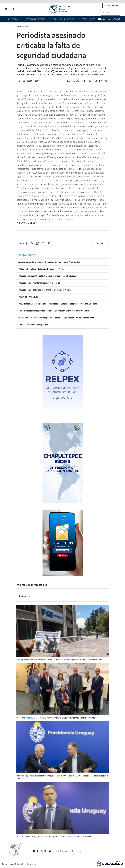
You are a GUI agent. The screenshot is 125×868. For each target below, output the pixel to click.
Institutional (12, 19)
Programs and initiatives (64, 19)
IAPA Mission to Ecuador (29, 297)
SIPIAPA (19, 26)
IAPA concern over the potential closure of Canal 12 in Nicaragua (47, 276)
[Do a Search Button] (14, 9)
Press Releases (89, 19)
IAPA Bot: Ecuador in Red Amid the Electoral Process (42, 269)
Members (117, 19)
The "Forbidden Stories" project (33, 325)
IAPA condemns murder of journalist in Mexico (39, 283)
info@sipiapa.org (61, 851)
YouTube (34, 851)
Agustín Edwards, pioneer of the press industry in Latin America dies (49, 262)
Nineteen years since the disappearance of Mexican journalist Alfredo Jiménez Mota (56, 318)
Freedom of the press (36, 19)
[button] (111, 6)
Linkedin (50, 851)
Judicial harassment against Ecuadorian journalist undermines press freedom (54, 311)
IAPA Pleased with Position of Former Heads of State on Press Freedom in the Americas (58, 304)
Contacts (79, 851)
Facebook (38, 851)
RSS (72, 851)
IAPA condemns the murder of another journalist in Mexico (45, 290)
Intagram (46, 851)
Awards (101, 19)
